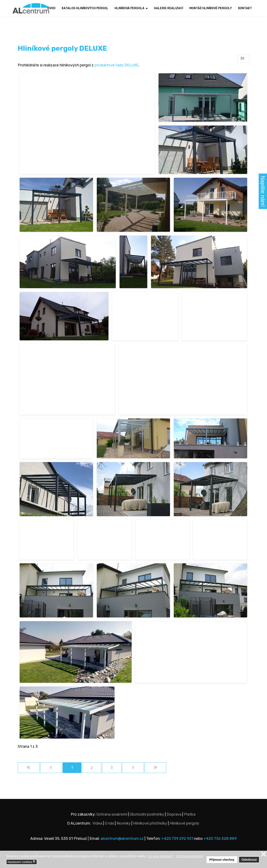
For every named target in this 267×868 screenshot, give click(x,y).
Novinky (124, 823)
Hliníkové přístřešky (150, 823)
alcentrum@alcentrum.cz (123, 839)
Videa (97, 823)
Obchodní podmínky (147, 814)
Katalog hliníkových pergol (85, 8)
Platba (190, 814)
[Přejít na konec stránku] (156, 768)
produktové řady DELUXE (117, 65)
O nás (109, 823)
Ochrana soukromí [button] (189, 856)
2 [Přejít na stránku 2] (92, 768)
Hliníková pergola (129, 8)
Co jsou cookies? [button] (160, 856)
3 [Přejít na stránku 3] (112, 768)
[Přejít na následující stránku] (133, 768)
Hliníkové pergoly (184, 823)
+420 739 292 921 (177, 839)
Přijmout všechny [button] (222, 860)
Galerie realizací (169, 8)
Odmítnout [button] (249, 860)
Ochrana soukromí (112, 814)
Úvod (51, 8)
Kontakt (245, 8)
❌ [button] (264, 854)
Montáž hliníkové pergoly (211, 8)
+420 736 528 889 (220, 839)
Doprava (174, 814)
